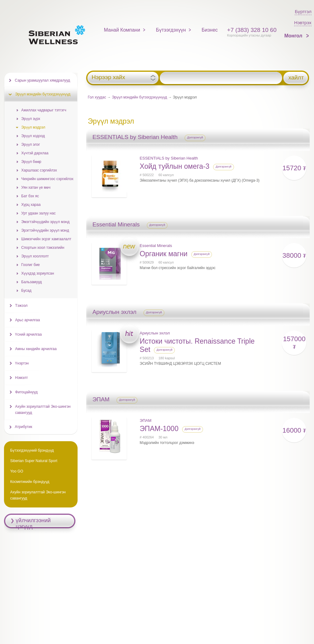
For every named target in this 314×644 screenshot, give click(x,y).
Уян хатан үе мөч (36, 187)
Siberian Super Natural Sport (34, 461)
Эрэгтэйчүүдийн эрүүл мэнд (45, 230)
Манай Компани (122, 30)
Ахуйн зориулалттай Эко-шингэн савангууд (43, 410)
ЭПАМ (146, 420)
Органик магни (164, 254)
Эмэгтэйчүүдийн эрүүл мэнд (45, 222)
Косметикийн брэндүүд (30, 482)
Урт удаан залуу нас (38, 213)
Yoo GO (17, 471)
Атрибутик (23, 427)
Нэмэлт (21, 378)
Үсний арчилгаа (28, 334)
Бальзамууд (31, 282)
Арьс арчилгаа (27, 320)
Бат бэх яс (30, 196)
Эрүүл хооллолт (35, 256)
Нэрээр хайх (108, 77)
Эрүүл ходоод (33, 136)
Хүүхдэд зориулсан (38, 273)
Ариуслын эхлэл (155, 333)
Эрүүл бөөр (31, 162)
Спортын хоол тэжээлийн (43, 248)
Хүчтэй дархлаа (35, 153)
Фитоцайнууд (26, 392)
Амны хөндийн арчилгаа (36, 349)
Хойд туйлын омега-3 (175, 166)
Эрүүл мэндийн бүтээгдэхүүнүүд (140, 97)
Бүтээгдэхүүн (171, 30)
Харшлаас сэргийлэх (39, 170)
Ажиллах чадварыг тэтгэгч (44, 110)
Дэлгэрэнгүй (195, 137)
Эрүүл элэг (31, 145)
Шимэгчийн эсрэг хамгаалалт (46, 239)
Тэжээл (21, 306)
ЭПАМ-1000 (159, 429)
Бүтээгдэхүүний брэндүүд (32, 450)
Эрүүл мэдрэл (33, 127)
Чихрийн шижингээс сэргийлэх (47, 179)
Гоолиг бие (30, 265)
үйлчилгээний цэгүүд (33, 523)
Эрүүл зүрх (31, 119)
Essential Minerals (156, 246)
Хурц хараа (31, 205)
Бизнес (210, 30)
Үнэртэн (22, 363)
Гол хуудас (97, 97)
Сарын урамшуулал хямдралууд (42, 80)
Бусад (26, 291)
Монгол (294, 36)
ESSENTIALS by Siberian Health (169, 158)
